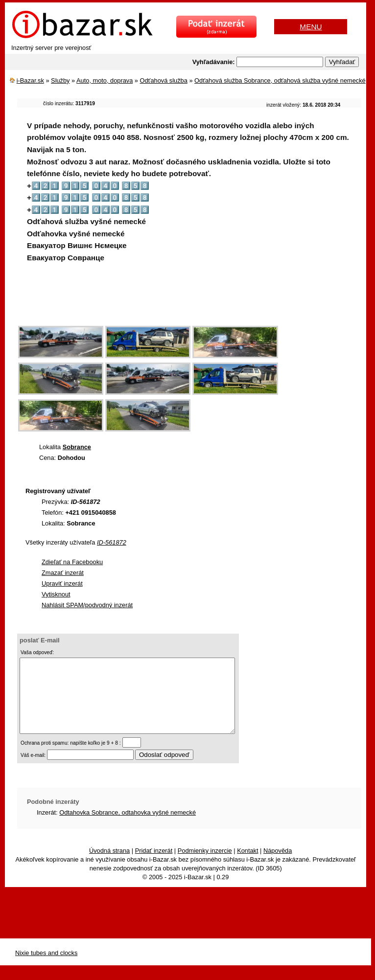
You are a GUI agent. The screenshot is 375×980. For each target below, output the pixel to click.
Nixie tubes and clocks (46, 968)
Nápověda (278, 865)
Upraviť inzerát (62, 583)
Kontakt (247, 865)
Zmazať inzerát (63, 573)
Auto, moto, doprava (105, 80)
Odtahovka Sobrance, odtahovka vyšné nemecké (128, 827)
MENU (311, 27)
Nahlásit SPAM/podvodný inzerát (87, 605)
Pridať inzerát (154, 865)
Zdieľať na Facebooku (72, 562)
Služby (60, 80)
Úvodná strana (109, 865)
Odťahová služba (164, 80)
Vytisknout (56, 594)
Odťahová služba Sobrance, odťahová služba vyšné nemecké (280, 80)
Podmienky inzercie (205, 865)
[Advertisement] (195, 301)
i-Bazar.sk (30, 80)
